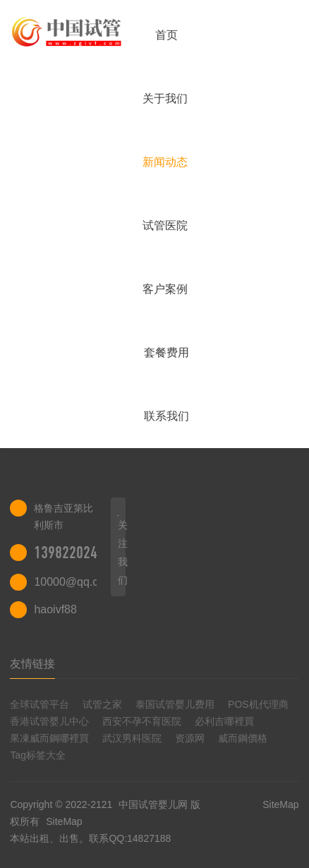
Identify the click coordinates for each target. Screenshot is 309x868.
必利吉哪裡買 (224, 721)
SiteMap (64, 821)
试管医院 (165, 225)
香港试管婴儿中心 (49, 721)
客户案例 (165, 289)
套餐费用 (166, 352)
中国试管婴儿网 (153, 804)
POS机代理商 (258, 704)
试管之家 (102, 704)
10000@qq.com (74, 582)
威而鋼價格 (243, 738)
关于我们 (165, 98)
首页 (166, 35)
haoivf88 (55, 609)
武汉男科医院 (132, 738)
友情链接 (32, 664)
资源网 (190, 738)
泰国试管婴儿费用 (175, 704)
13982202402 (73, 553)
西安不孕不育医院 (142, 721)
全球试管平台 (40, 704)
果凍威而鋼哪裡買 (49, 738)
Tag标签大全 (38, 755)
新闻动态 (165, 162)
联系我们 (166, 416)
